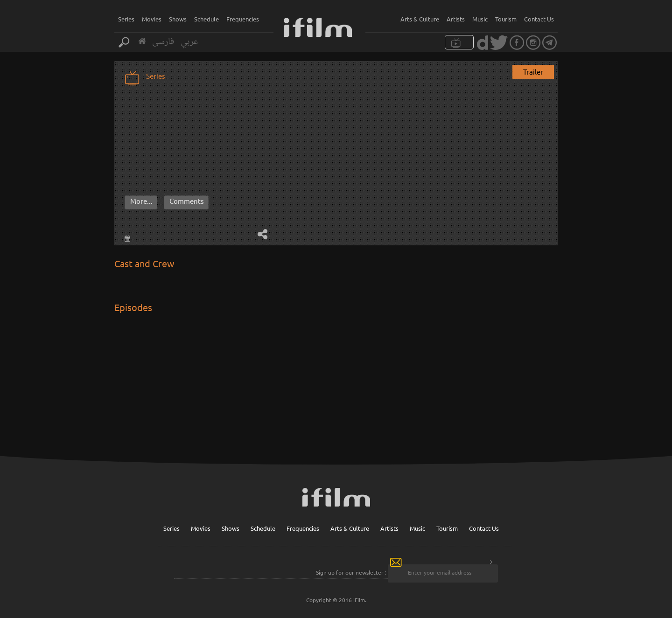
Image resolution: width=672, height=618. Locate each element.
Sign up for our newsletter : (351, 572)
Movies (152, 19)
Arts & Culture (420, 19)
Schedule (206, 19)
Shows (178, 19)
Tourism (506, 19)
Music (480, 19)
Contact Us (539, 19)
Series (126, 19)
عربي (189, 42)
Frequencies (243, 19)
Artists (456, 19)
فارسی (163, 42)
